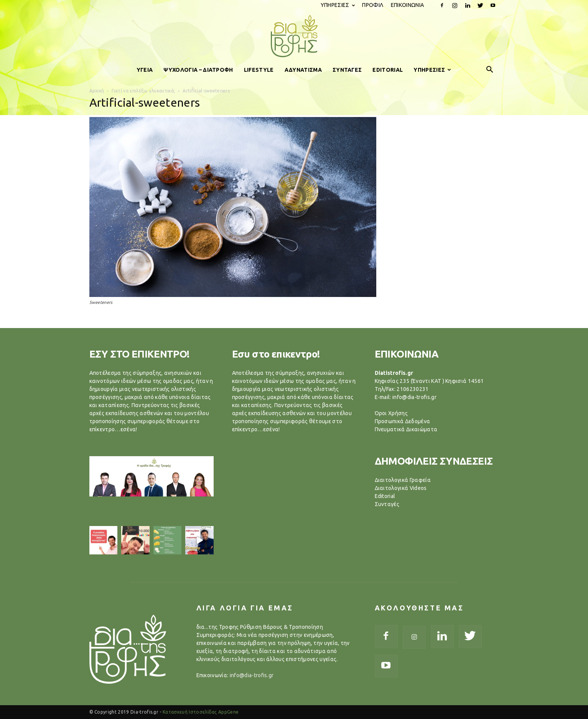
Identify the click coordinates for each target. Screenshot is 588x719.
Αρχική (97, 91)
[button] (490, 70)
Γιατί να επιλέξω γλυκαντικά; (143, 91)
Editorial (385, 496)
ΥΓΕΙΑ (145, 70)
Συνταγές (387, 504)
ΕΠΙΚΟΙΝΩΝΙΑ (408, 5)
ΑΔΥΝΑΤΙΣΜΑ (303, 70)
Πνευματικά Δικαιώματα (406, 429)
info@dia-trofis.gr (252, 675)
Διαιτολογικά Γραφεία (403, 480)
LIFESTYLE (259, 70)
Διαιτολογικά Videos (401, 488)
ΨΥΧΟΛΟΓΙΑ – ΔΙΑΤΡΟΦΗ (198, 70)
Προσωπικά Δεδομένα (403, 421)
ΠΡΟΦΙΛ (373, 5)
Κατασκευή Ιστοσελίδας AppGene (201, 712)
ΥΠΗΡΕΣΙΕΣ (338, 5)
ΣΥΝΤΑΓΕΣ (347, 70)
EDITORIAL (388, 70)
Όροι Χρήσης (391, 413)
